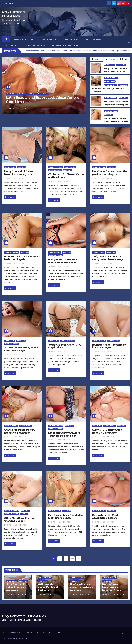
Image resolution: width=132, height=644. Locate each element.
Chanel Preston (99, 341)
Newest (97, 59)
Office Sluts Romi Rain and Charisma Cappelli (20, 519)
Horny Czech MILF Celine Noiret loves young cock (19, 173)
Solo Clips (121, 426)
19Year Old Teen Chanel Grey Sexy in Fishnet (65, 346)
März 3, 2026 (12, 178)
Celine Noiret (109, 65)
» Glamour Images (49, 39)
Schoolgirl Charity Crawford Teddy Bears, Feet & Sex (64, 434)
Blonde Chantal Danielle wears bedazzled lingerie (22, 258)
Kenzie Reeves (110, 81)
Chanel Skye (10, 341)
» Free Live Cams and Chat (65, 45)
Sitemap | (24, 638)
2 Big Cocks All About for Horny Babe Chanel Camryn (108, 258)
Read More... (10, 197)
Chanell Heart (54, 252)
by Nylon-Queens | (14, 638)
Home (124, 634)
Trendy (124, 59)
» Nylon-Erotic (13, 45)
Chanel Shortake (111, 78)
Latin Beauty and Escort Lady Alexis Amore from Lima (43, 100)
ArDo (25, 109)
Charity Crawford (56, 426)
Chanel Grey (54, 341)
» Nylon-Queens (94, 39)
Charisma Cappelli (12, 511)
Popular (110, 59)
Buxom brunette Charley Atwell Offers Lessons (106, 516)
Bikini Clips (97, 426)
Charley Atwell (99, 511)
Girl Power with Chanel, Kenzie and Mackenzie (48, 587)
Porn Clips (121, 65)
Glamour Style (113, 341)
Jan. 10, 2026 (14, 109)
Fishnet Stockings (68, 341)
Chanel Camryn (99, 252)
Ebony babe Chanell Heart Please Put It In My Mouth (63, 261)
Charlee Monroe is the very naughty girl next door (20, 431)
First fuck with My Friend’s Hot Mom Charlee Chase (66, 516)
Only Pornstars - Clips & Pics (24, 616)
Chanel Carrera (111, 98)
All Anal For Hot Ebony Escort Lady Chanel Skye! (21, 349)
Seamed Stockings (42, 94)
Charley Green (109, 426)
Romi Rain (24, 514)
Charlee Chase (55, 511)
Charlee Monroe (11, 426)
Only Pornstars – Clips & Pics (25, 633)
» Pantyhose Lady (36, 45)
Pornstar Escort (26, 94)
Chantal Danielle (111, 111)
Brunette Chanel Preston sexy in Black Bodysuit (109, 346)
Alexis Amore (12, 94)
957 (72, 559)
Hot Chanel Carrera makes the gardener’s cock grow (110, 173)
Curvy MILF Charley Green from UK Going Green (107, 431)
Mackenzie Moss (110, 85)
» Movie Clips (73, 39)
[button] (129, 42)
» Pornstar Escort (23, 39)
